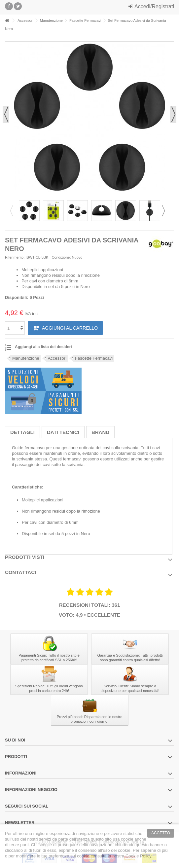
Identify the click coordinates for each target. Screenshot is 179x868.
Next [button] (165, 211)
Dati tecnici (63, 432)
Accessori (57, 358)
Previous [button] (14, 211)
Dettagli (22, 432)
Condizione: (61, 257)
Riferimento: (15, 257)
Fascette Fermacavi (94, 358)
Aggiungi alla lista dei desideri (43, 347)
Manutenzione (26, 358)
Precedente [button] (6, 114)
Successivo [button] (173, 114)
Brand (100, 432)
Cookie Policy (138, 856)
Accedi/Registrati (151, 6)
